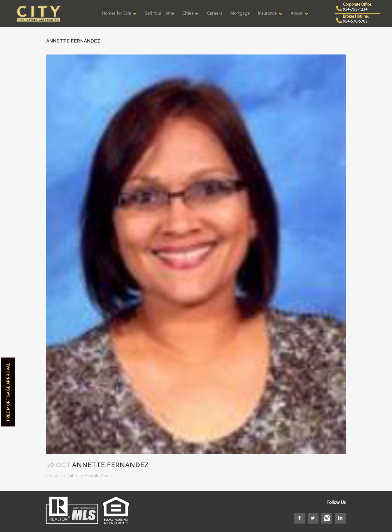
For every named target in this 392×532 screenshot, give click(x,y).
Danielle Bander (99, 476)
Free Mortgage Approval (8, 392)
